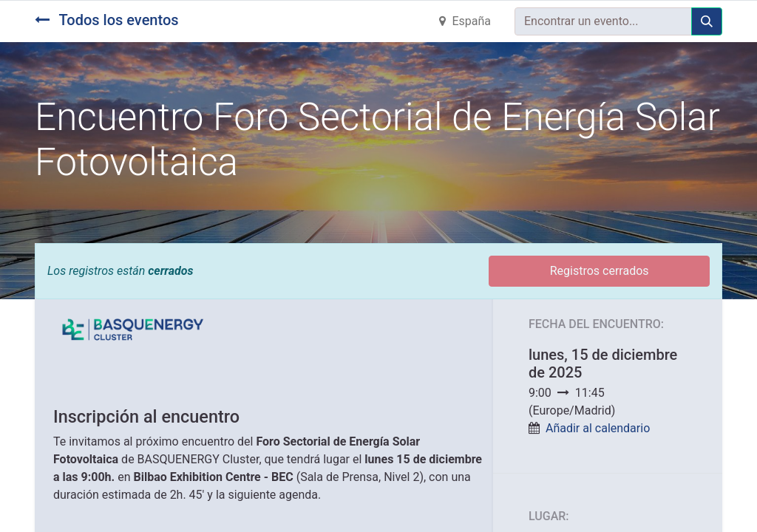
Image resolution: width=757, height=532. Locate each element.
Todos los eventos (107, 20)
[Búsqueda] (707, 21)
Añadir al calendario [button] (598, 428)
